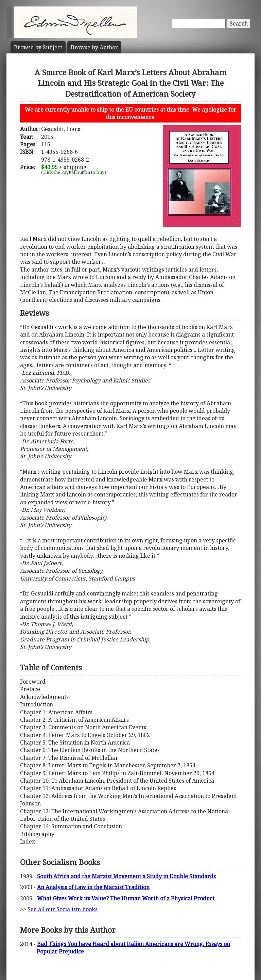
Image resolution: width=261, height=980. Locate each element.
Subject (38, 47)
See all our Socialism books (63, 909)
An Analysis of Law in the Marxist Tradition (93, 887)
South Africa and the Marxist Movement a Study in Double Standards (126, 876)
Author (94, 47)
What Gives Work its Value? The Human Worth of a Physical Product (126, 898)
